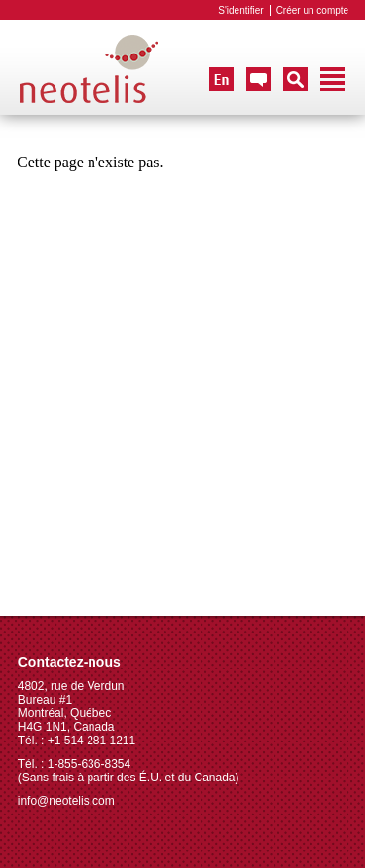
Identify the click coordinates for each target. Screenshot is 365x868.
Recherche (295, 79)
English (221, 79)
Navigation (332, 79)
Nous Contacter (258, 79)
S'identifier (240, 10)
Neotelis (89, 71)
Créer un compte (312, 10)
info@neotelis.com (67, 801)
